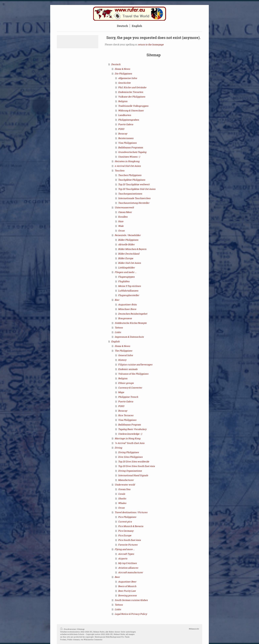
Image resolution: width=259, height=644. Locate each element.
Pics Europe (125, 535)
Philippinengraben (129, 120)
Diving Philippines (128, 452)
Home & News (122, 69)
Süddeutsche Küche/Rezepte (131, 323)
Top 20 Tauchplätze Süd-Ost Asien (137, 189)
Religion (123, 101)
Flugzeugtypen (126, 277)
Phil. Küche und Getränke (132, 87)
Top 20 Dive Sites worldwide (134, 461)
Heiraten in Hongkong (127, 161)
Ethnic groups (126, 383)
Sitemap (81, 629)
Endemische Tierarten (131, 92)
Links (118, 332)
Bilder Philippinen (128, 240)
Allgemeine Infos (128, 78)
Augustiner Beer (127, 582)
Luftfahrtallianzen (128, 291)
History (122, 360)
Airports (123, 558)
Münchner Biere (127, 309)
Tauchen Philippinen (130, 175)
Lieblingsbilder (126, 267)
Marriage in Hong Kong (128, 438)
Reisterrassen (126, 138)
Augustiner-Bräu (127, 304)
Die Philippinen (123, 73)
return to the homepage (151, 44)
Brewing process (127, 595)
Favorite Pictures (128, 545)
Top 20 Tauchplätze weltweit (134, 184)
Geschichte (124, 83)
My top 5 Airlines (127, 563)
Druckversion (68, 629)
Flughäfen (124, 281)
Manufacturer (126, 480)
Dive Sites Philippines (130, 457)
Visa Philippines (127, 420)
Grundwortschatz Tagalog (132, 152)
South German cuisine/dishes (131, 600)
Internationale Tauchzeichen (134, 198)
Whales (122, 503)
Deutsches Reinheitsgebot (133, 314)
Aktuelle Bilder (126, 244)
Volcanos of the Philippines (133, 374)
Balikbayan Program (129, 425)
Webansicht (194, 629)
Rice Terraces (126, 415)
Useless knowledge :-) (130, 434)
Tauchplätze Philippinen (132, 180)
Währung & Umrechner (131, 110)
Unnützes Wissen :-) (129, 157)
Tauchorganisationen (130, 194)
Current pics (125, 522)
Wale (121, 226)
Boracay (123, 134)
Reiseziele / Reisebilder (128, 235)
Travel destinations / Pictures (131, 512)
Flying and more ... (125, 549)
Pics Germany (126, 531)
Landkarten (125, 115)
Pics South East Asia (129, 540)
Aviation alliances (128, 568)
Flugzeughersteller (129, 295)
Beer (117, 577)
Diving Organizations (130, 471)
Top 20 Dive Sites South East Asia (136, 466)
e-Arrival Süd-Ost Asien (128, 166)
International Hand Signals (133, 475)
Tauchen (120, 170)
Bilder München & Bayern (132, 249)
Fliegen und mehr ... (125, 272)
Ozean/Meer (125, 212)
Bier (117, 300)
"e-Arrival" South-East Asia (129, 443)
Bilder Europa (126, 258)
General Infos (125, 355)
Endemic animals (128, 369)
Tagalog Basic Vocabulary (132, 429)
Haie (121, 221)
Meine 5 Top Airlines (129, 286)
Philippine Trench (128, 397)
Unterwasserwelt (124, 207)
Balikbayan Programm (130, 147)
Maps (121, 392)
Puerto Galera (126, 124)
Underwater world (125, 485)
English (115, 341)
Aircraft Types (126, 554)
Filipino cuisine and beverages (135, 364)
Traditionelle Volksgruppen (133, 106)
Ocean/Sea (124, 489)
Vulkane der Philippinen (132, 97)
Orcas (121, 231)
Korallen (123, 217)
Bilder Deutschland (129, 254)
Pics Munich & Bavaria (131, 526)
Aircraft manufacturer (130, 572)
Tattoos (119, 328)
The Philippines (123, 351)
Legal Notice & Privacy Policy (131, 614)
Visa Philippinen (127, 143)
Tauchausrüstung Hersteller (134, 203)
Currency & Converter (130, 388)
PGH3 (121, 129)
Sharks (122, 498)
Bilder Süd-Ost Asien (129, 263)
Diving (118, 448)
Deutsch (116, 64)
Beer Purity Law (127, 591)
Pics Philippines (127, 517)
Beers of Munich (127, 586)
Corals (122, 494)
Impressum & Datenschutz (129, 337)
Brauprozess (125, 318)
